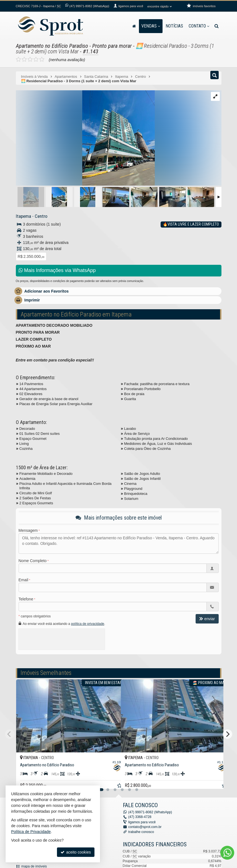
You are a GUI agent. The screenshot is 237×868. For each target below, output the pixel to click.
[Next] (228, 734)
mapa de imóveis (34, 866)
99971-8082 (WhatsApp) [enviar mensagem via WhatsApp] (89, 6)
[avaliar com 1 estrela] (18, 59)
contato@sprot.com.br (145, 827)
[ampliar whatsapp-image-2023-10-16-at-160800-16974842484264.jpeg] (85, 138)
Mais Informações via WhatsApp (57, 270)
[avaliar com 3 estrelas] (30, 59)
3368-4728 (140, 817)
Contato (199, 26)
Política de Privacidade (31, 832)
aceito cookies (76, 852)
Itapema (23, 216)
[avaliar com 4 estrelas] (36, 59)
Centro (40, 216)
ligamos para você (142, 822)
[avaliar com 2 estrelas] (24, 59)
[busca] (217, 26)
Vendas (151, 26)
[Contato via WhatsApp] (227, 853)
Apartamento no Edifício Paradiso (52, 46)
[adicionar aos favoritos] (111, 780)
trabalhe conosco (141, 832)
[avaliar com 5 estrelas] (42, 59)
